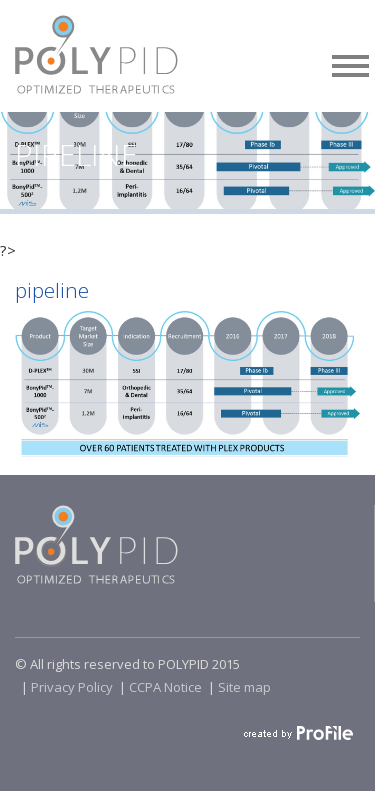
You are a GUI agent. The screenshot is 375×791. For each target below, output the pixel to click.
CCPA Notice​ (165, 687)
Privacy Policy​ (72, 687)
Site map (244, 687)
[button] (351, 62)
